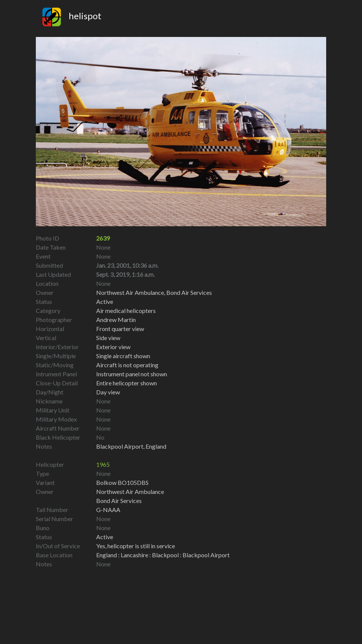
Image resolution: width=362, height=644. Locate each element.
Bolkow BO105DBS (122, 482)
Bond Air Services (119, 501)
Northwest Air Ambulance (130, 491)
